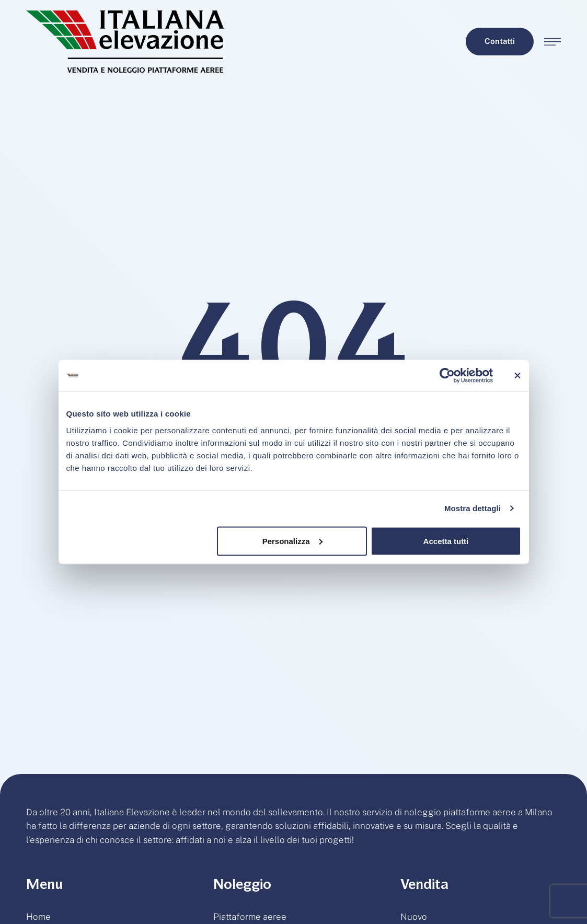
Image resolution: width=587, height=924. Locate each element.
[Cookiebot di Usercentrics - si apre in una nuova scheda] (447, 376)
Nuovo (414, 917)
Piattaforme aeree (250, 917)
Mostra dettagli (473, 508)
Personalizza (292, 541)
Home (38, 917)
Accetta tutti (446, 541)
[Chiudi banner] (517, 376)
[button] (500, 42)
